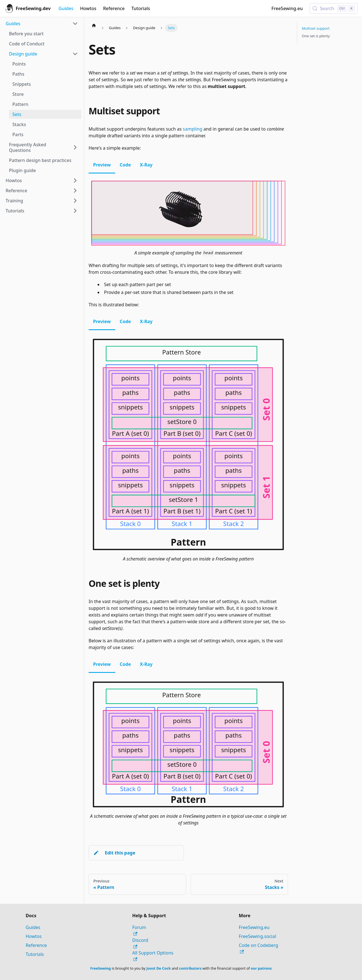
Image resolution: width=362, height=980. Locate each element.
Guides (66, 8)
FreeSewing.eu (287, 8)
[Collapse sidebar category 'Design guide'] (75, 54)
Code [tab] (125, 165)
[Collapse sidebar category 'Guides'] (75, 24)
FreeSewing (101, 968)
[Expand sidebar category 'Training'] (75, 201)
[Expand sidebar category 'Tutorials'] (75, 211)
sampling (192, 129)
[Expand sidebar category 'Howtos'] (75, 180)
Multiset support (316, 28)
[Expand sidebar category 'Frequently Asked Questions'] (75, 147)
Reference (114, 8)
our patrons (261, 968)
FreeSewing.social (258, 936)
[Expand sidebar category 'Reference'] (75, 191)
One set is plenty (316, 36)
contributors (190, 968)
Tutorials (141, 8)
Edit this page (114, 853)
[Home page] (94, 25)
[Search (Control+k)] (334, 8)
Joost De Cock (159, 968)
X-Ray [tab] (146, 165)
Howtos (88, 8)
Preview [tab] (102, 165)
